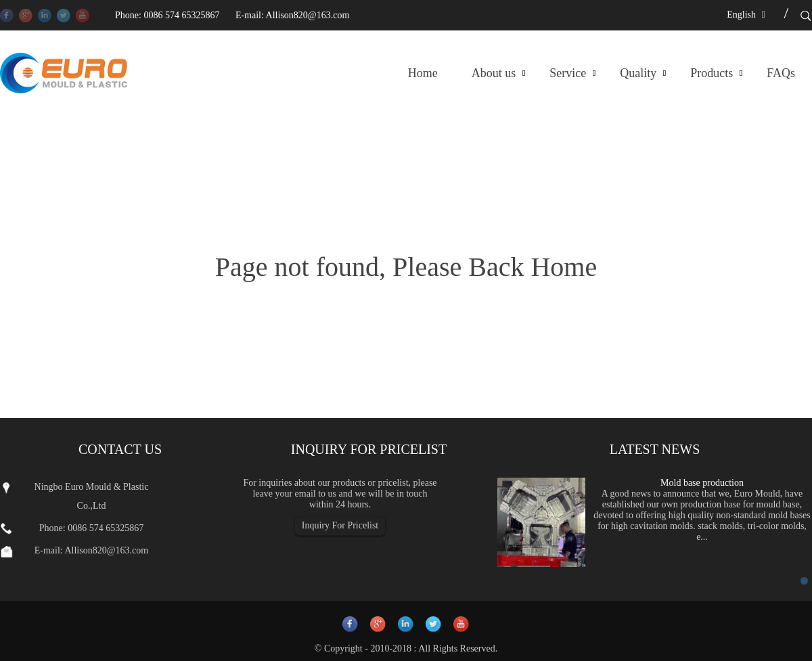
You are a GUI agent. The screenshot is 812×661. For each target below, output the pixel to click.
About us (494, 73)
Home (423, 73)
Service (568, 73)
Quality (638, 73)
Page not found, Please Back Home (406, 267)
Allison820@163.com (308, 15)
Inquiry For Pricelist (340, 525)
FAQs (781, 73)
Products (712, 73)
